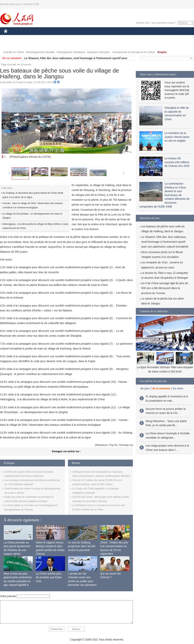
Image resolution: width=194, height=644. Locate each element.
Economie (26, 65)
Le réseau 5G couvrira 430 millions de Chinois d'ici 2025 (177, 162)
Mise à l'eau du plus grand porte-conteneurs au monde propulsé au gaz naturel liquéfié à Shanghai (18, 581)
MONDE (45, 37)
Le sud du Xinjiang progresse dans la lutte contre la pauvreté (82, 546)
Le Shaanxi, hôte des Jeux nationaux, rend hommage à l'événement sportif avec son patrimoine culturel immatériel (165, 242)
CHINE (11, 37)
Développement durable (40, 52)
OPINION (181, 37)
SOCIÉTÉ (113, 37)
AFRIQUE (61, 37)
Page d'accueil (9, 65)
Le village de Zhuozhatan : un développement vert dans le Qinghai (32, 216)
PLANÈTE (130, 37)
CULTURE (96, 37)
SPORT (146, 37)
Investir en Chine (14, 52)
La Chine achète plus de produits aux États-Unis (49, 577)
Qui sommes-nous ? (164, 23)
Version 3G (142, 23)
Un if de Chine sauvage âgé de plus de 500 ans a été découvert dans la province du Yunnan (165, 288)
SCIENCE (78, 37)
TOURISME (162, 37)
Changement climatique (71, 52)
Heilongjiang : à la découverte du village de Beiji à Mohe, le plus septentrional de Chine (36, 226)
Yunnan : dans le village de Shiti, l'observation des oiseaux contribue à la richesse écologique (33, 205)
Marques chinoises (98, 52)
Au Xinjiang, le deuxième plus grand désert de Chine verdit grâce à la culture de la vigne (33, 195)
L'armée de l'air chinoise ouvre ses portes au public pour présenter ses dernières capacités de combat (82, 581)
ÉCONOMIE (27, 37)
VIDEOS (27, 44)
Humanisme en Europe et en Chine (134, 52)
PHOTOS (12, 44)
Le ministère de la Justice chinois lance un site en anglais (177, 137)
